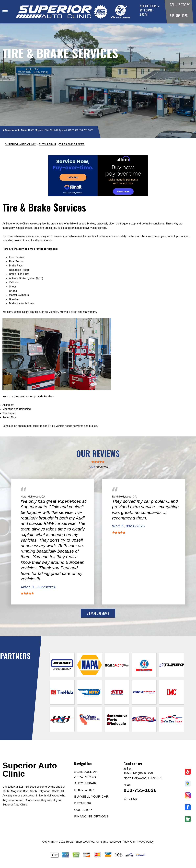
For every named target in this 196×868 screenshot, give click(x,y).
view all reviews (98, 613)
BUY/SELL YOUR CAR (91, 797)
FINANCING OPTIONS (91, 816)
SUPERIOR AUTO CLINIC (20, 144)
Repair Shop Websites (80, 842)
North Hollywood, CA (33, 497)
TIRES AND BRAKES (72, 144)
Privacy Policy (145, 842)
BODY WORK (85, 790)
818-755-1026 (179, 16)
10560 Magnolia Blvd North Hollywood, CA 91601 (53, 130)
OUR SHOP (83, 810)
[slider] (98, 462)
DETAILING (83, 803)
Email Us (130, 799)
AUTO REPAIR (48, 144)
